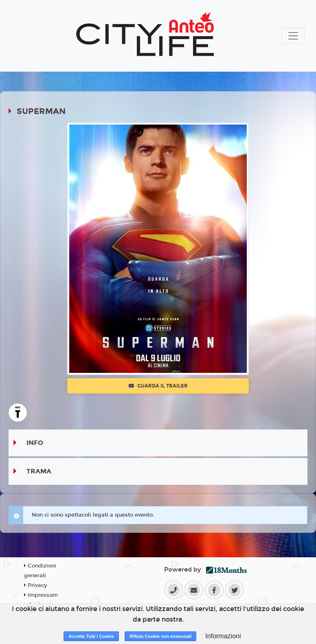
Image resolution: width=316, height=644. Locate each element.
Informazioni (223, 636)
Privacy (35, 585)
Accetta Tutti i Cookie (91, 636)
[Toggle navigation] (293, 36)
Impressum (41, 595)
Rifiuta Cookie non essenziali (160, 636)
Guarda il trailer (158, 386)
